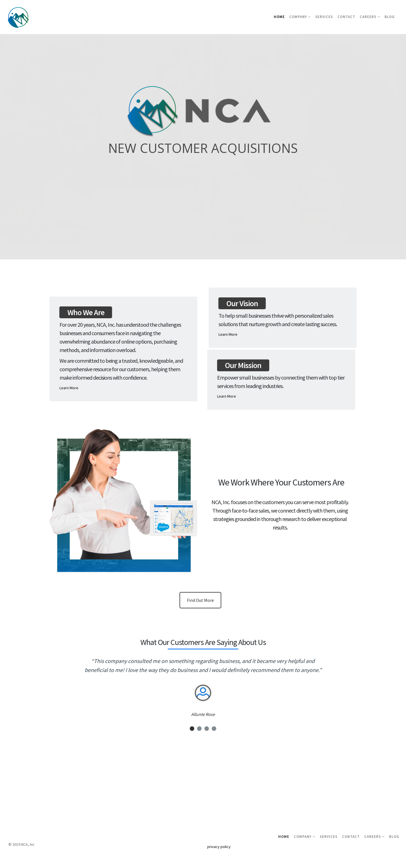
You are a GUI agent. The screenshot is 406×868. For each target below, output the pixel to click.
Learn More (71, 388)
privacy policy (219, 847)
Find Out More (205, 600)
